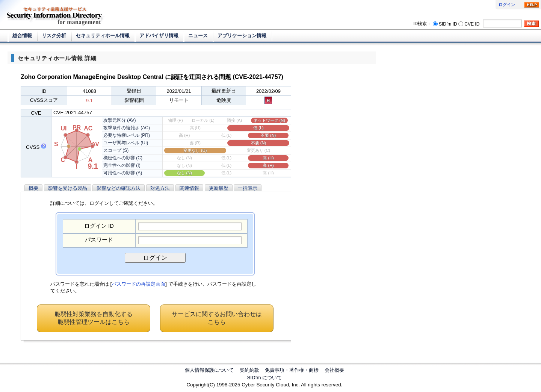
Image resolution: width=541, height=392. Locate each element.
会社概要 (334, 370)
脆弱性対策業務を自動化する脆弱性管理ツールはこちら (94, 318)
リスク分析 (54, 36)
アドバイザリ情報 (159, 36)
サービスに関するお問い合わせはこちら (217, 318)
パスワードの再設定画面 (138, 284)
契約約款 (249, 370)
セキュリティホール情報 (103, 36)
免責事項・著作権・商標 (292, 370)
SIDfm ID (448, 24)
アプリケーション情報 (242, 36)
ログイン (507, 5)
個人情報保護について (209, 370)
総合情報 (22, 36)
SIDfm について (264, 378)
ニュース (198, 36)
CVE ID (472, 24)
